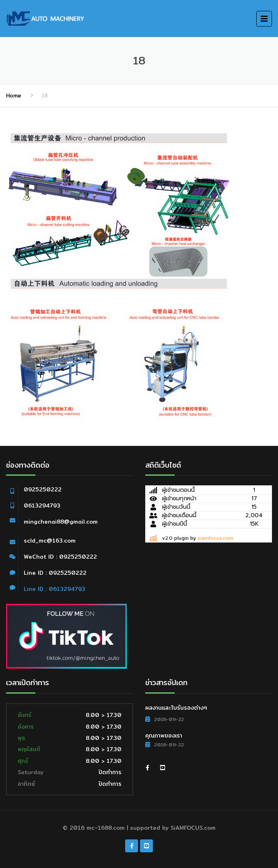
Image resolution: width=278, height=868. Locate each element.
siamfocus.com (215, 538)
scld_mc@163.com (50, 541)
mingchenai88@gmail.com (61, 522)
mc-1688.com (106, 828)
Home (14, 95)
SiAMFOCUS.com (193, 828)
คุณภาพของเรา (164, 735)
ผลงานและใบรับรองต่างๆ (176, 708)
